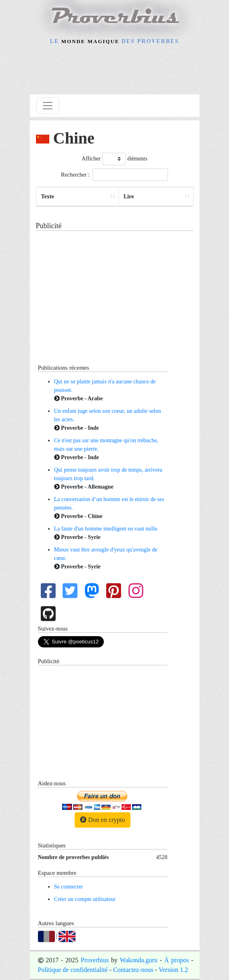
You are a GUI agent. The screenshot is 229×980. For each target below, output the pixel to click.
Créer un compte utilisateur (85, 899)
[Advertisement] (115, 71)
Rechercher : (114, 175)
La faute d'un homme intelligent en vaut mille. (106, 529)
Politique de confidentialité (73, 970)
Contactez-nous (133, 970)
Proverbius (95, 960)
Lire (129, 197)
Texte (48, 197)
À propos (177, 960)
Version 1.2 (173, 970)
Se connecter (69, 887)
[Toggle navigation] (48, 106)
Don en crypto (103, 820)
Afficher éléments (114, 159)
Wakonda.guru (138, 960)
